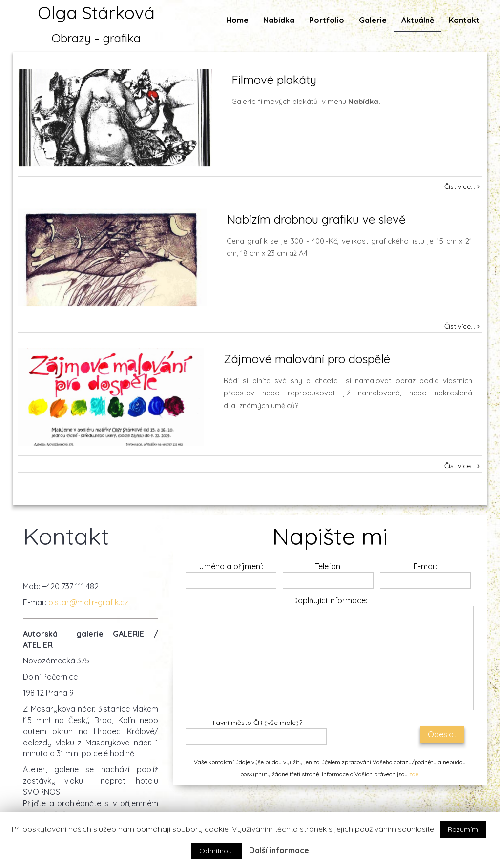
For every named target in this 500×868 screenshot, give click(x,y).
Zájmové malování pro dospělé (307, 359)
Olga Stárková (96, 12)
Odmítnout (217, 851)
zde (414, 774)
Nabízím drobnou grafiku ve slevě (316, 219)
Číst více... (460, 186)
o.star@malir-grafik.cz (88, 602)
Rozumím (463, 829)
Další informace (279, 850)
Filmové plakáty (274, 80)
